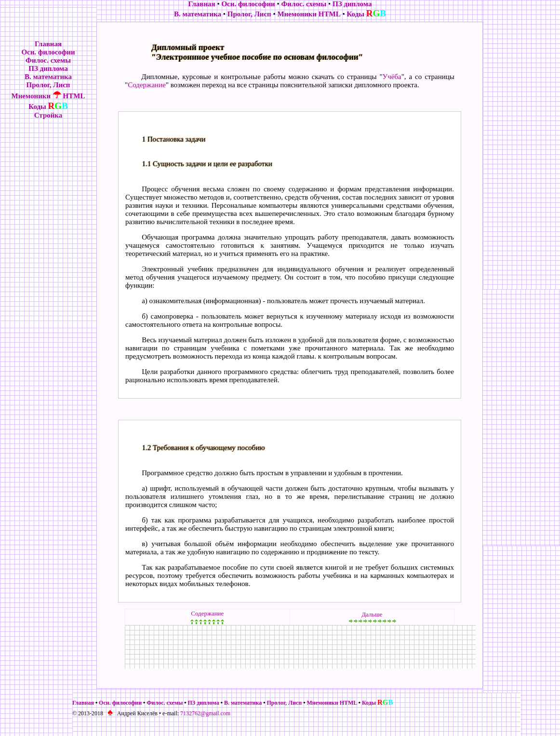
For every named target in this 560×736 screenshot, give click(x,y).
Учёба (392, 77)
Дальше (372, 614)
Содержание (147, 85)
